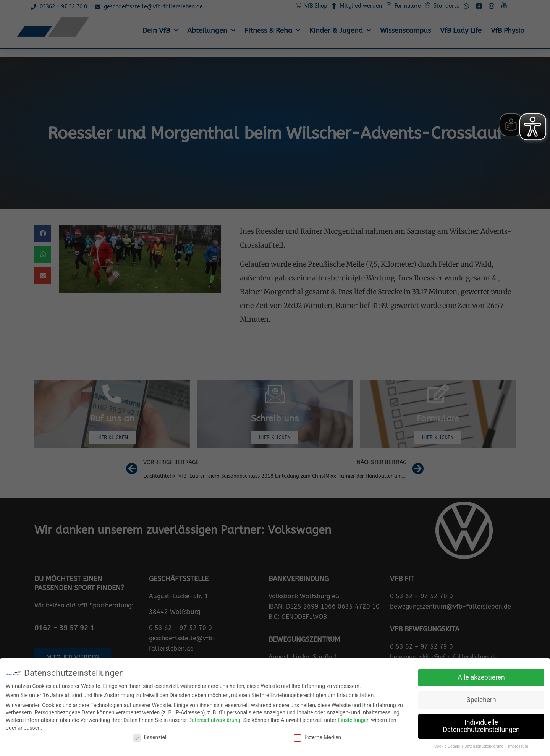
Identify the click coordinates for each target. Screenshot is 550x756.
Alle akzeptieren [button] (481, 677)
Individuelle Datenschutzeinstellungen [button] (481, 726)
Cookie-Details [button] (448, 746)
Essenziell (150, 737)
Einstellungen (354, 720)
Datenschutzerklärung (214, 720)
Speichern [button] (481, 700)
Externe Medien (317, 737)
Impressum (518, 746)
